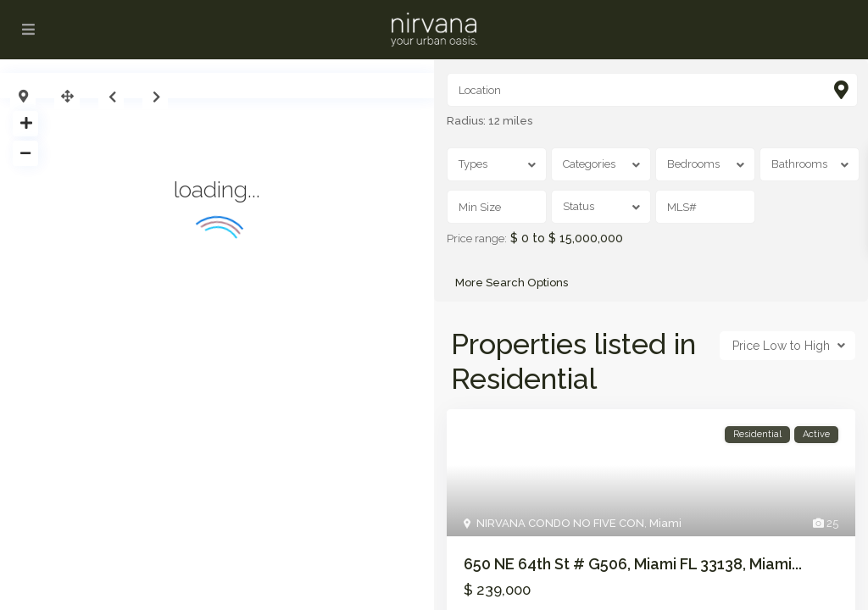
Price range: (477, 239)
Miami (665, 523)
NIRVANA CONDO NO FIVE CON (560, 523)
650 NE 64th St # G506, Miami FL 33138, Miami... (633, 564)
